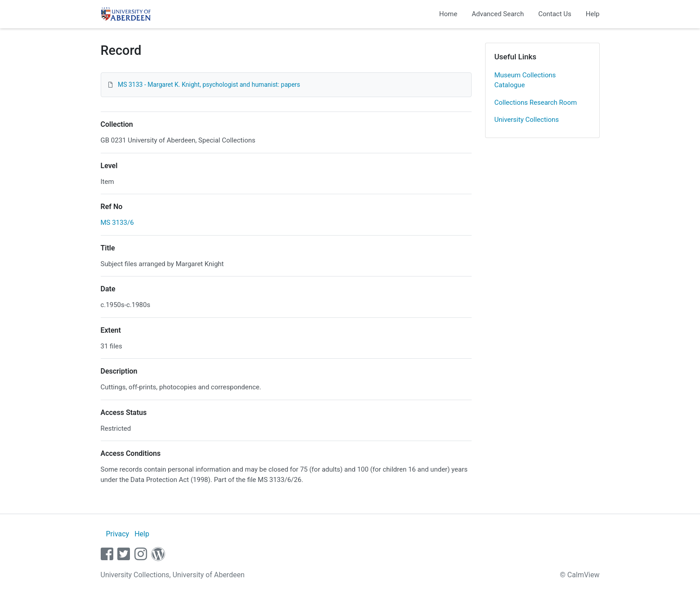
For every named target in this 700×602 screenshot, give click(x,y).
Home (448, 14)
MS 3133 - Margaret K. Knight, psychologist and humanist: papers (209, 85)
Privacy (117, 534)
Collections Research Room (536, 103)
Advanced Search (498, 14)
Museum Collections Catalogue (525, 80)
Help (593, 14)
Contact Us (555, 14)
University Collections (527, 120)
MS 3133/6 (117, 223)
